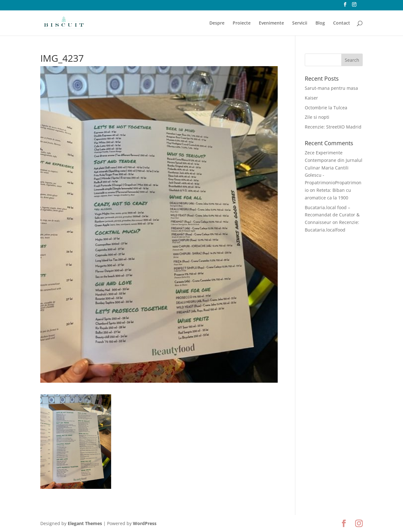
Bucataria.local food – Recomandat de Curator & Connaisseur (332, 215)
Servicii (300, 23)
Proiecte (242, 23)
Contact (342, 23)
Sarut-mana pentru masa (331, 88)
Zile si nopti (317, 117)
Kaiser (311, 98)
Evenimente (271, 23)
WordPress (145, 523)
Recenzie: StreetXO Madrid (333, 127)
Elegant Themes (85, 523)
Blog (320, 23)
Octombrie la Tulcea (326, 108)
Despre (217, 23)
